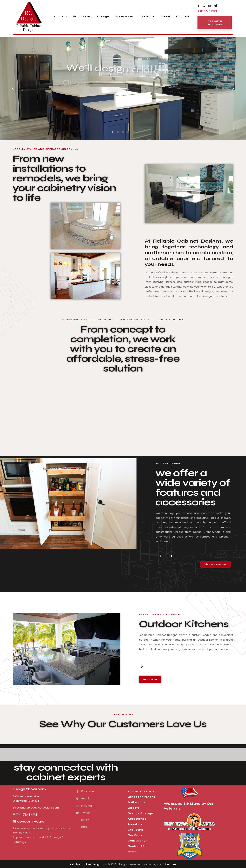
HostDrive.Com (166, 864)
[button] (160, 556)
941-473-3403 (25, 814)
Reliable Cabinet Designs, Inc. (89, 864)
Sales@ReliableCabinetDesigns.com (36, 808)
